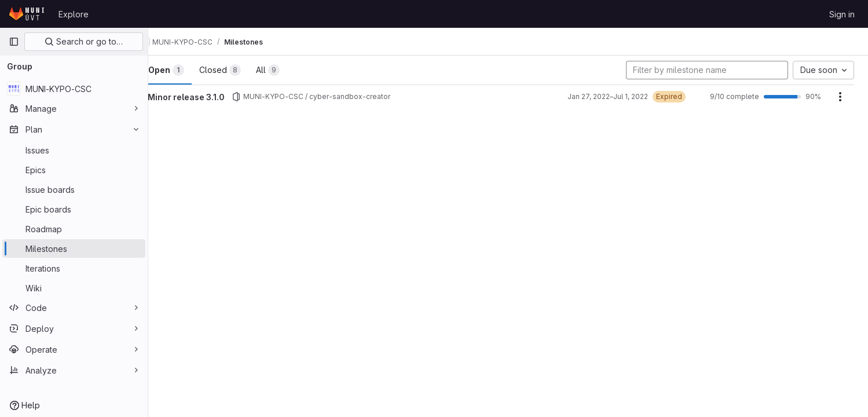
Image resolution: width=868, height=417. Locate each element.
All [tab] (289, 70)
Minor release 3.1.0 (208, 97)
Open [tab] (188, 70)
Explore (74, 14)
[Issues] (74, 150)
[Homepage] (28, 14)
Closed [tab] (241, 70)
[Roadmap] (74, 229)
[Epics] (74, 170)
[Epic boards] (74, 209)
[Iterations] (74, 268)
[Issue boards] (74, 189)
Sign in (842, 14)
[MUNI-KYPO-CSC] (74, 89)
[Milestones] (74, 248)
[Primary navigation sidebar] (14, 42)
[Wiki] (74, 288)
